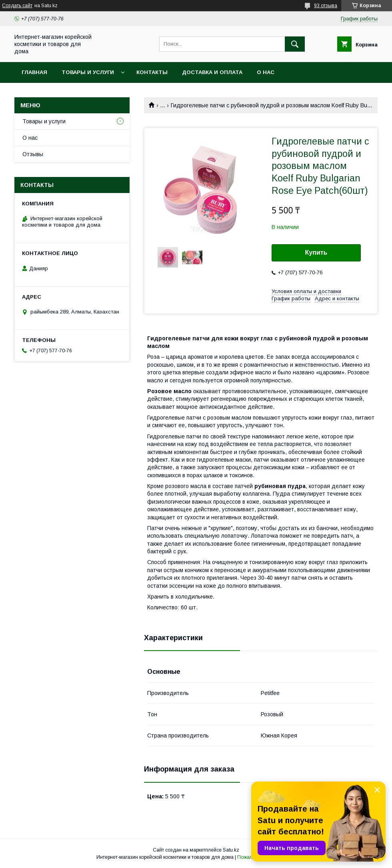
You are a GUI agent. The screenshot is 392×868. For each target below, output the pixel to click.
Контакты (152, 72)
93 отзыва (326, 6)
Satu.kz (231, 850)
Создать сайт (17, 6)
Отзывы (33, 154)
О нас (266, 72)
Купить (316, 252)
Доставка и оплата (212, 72)
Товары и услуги (88, 72)
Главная (34, 72)
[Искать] (295, 44)
